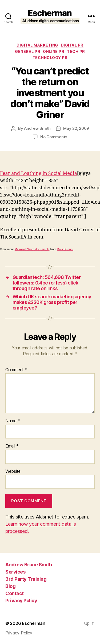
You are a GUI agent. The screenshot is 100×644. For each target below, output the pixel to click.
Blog (10, 586)
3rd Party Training (26, 579)
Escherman (34, 623)
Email (12, 446)
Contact (15, 593)
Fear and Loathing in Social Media (39, 173)
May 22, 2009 (76, 128)
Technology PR (50, 58)
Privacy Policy (21, 601)
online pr (54, 51)
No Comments (54, 137)
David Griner (65, 249)
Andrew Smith (37, 128)
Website (13, 471)
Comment (16, 370)
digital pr (72, 45)
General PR (28, 51)
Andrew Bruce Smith (29, 565)
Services (15, 572)
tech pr (76, 51)
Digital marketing (37, 45)
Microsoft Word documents (32, 249)
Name (13, 421)
